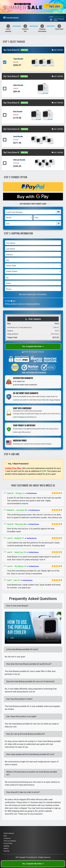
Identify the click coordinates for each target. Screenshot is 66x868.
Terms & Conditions (10, 841)
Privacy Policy (8, 843)
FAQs (5, 836)
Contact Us (7, 838)
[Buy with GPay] (33, 197)
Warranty (6, 851)
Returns (6, 848)
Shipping (6, 846)
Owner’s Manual (9, 833)
